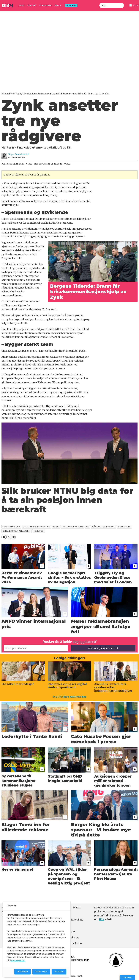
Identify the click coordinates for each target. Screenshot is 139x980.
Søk (99, 3)
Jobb (22, 5)
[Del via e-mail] (13, 537)
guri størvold (11, 527)
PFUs (102, 919)
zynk (56, 527)
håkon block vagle (103, 527)
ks (87, 527)
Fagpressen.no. (17, 960)
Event (58, 5)
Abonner (71, 5)
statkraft (124, 527)
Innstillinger (127, 977)
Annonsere (45, 5)
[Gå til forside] (8, 5)
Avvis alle (59, 972)
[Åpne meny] (134, 5)
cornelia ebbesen (72, 527)
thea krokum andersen (17, 531)
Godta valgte (41, 972)
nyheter (38, 531)
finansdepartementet (36, 527)
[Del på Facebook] (4, 537)
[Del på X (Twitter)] (9, 537)
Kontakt (32, 5)
